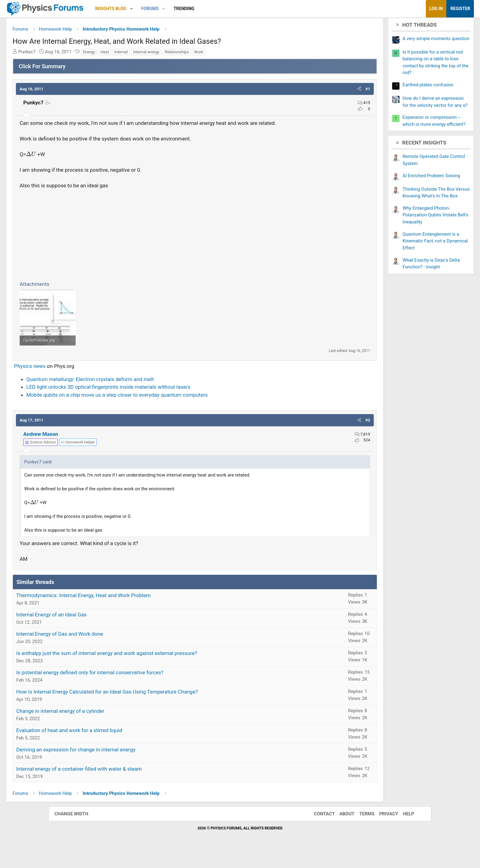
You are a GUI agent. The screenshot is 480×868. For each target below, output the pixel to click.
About (341, 829)
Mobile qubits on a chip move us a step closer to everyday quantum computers (166, 410)
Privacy (383, 829)
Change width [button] (77, 829)
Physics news (79, 381)
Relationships (225, 54)
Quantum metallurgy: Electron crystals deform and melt (139, 394)
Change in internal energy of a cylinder (109, 726)
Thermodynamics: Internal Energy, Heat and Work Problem (132, 611)
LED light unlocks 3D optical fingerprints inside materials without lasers (157, 402)
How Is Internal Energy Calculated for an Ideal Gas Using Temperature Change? (156, 707)
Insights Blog (159, 9)
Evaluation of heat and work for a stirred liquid (118, 746)
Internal (170, 54)
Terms (361, 829)
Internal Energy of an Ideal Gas (100, 630)
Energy (138, 54)
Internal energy (195, 54)
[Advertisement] (195, 244)
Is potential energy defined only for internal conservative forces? (139, 688)
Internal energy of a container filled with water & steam (128, 784)
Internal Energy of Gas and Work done (108, 649)
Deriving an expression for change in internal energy (124, 765)
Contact (318, 829)
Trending (233, 9)
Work (247, 54)
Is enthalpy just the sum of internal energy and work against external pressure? (155, 668)
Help (402, 829)
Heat (153, 54)
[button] (180, 9)
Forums (198, 9)
